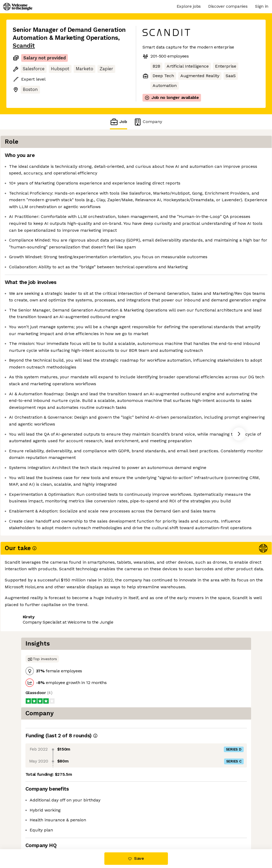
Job (118, 122)
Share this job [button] (27, 827)
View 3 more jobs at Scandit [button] (79, 827)
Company (148, 122)
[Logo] (18, 7)
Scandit (24, 46)
